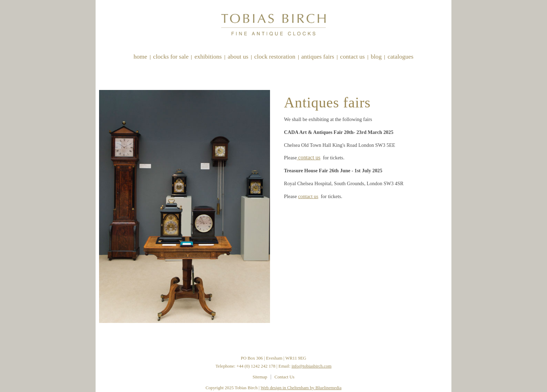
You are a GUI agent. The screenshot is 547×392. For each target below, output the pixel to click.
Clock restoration (275, 56)
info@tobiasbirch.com (312, 366)
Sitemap (260, 377)
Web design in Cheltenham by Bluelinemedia (301, 388)
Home (140, 56)
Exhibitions (208, 56)
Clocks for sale (171, 56)
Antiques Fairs (318, 56)
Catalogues (400, 56)
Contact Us (353, 56)
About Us (238, 56)
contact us (309, 157)
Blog (376, 56)
